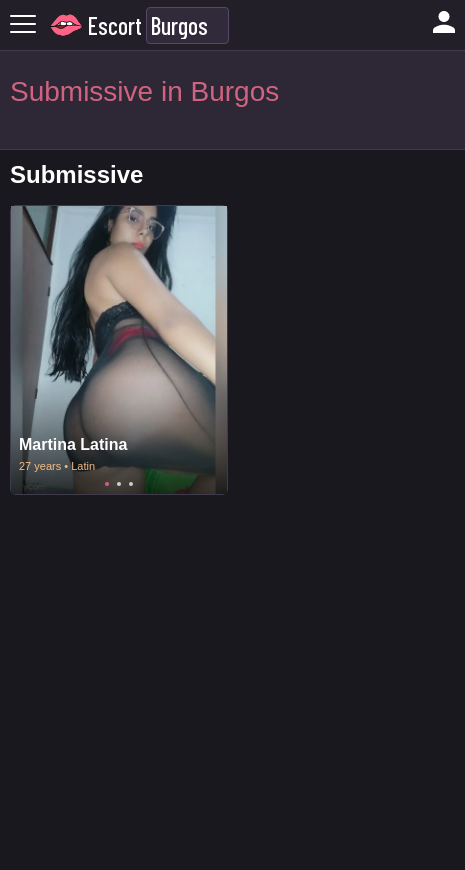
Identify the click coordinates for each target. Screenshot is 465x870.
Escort (115, 25)
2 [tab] (119, 484)
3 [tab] (131, 484)
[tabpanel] (119, 350)
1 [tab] (107, 484)
